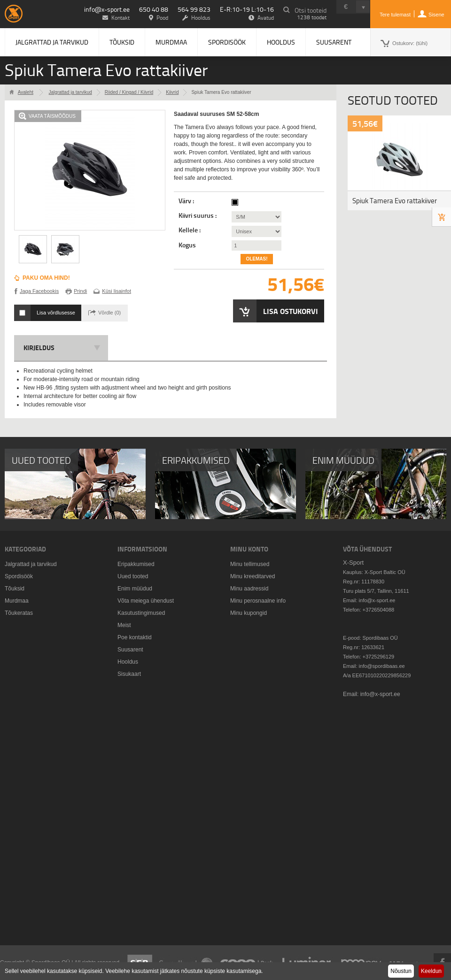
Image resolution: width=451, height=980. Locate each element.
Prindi (80, 291)
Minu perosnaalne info (258, 601)
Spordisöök (227, 42)
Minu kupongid (249, 613)
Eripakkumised (136, 564)
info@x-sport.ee (107, 9)
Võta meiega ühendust (146, 601)
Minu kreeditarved (253, 576)
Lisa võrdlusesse (56, 313)
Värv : (187, 201)
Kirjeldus (39, 348)
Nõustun (401, 971)
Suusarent (334, 42)
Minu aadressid (249, 589)
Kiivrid (172, 92)
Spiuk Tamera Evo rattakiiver (395, 201)
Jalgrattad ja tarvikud (52, 42)
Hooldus (281, 42)
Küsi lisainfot (117, 291)
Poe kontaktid (135, 637)
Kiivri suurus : (198, 215)
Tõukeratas (19, 613)
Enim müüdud (135, 589)
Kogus (187, 245)
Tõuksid (122, 42)
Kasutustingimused (141, 613)
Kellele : (190, 230)
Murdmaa (171, 42)
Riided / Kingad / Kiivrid (129, 92)
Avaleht (26, 92)
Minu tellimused (250, 564)
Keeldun (431, 971)
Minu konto (249, 549)
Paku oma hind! (46, 278)
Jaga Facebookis (39, 291)
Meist (124, 625)
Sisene (436, 15)
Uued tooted (133, 576)
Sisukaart (129, 674)
